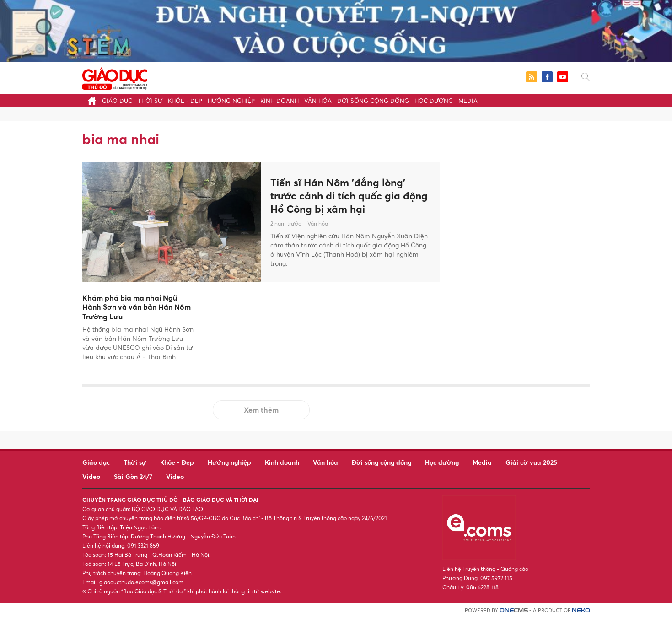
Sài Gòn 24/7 (133, 476)
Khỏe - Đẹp (185, 101)
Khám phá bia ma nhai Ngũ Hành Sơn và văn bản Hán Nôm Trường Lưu (137, 307)
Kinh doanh (280, 101)
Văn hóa (318, 101)
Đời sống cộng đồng (373, 101)
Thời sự (150, 101)
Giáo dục (117, 101)
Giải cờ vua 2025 (531, 462)
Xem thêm (261, 410)
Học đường (434, 101)
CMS (514, 610)
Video (91, 476)
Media (468, 101)
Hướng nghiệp (231, 101)
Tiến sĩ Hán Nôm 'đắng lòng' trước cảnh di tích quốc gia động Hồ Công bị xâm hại (342, 195)
